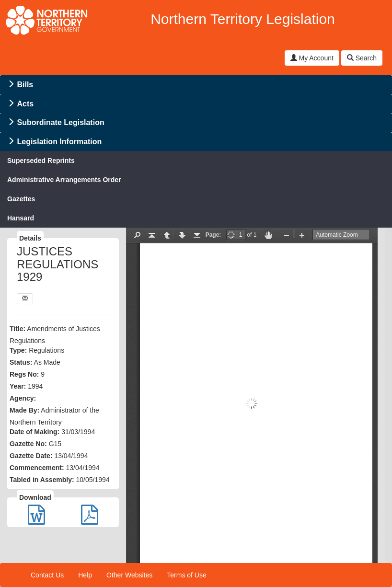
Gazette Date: (31, 456)
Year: (18, 386)
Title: (17, 329)
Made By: (24, 410)
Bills (25, 85)
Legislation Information (59, 142)
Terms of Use (186, 575)
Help (85, 575)
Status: (21, 362)
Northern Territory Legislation (243, 19)
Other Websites (129, 575)
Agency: (23, 398)
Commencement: (37, 468)
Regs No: (24, 374)
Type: (18, 350)
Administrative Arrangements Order (64, 180)
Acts (25, 104)
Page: (213, 235)
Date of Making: (35, 432)
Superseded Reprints (41, 161)
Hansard (21, 218)
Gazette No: (28, 444)
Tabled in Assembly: (42, 480)
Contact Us (47, 575)
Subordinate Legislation (60, 122)
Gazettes (21, 199)
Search (362, 58)
